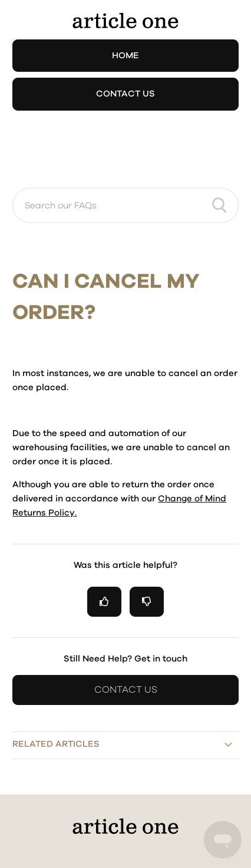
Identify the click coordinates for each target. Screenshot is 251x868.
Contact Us (125, 94)
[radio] (104, 602)
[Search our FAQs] (125, 205)
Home (125, 56)
